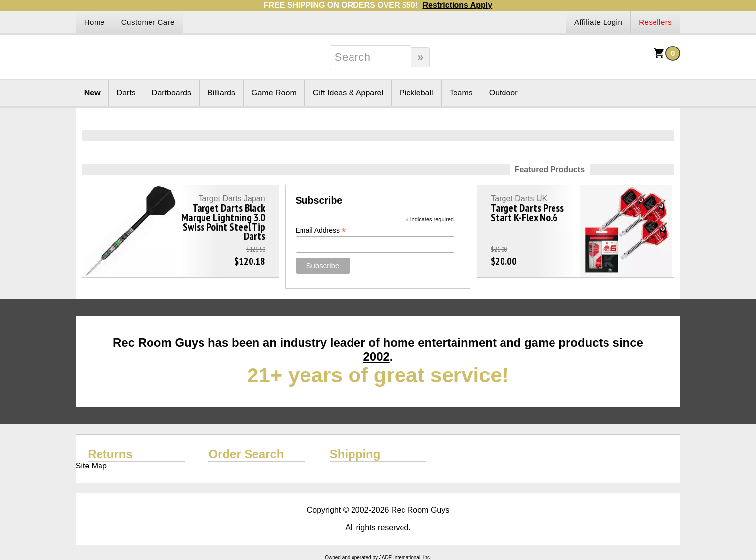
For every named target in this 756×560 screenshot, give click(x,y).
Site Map (91, 466)
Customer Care (148, 22)
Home (95, 22)
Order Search (246, 454)
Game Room (274, 93)
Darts (126, 93)
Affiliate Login (598, 22)
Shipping (355, 454)
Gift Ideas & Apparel (348, 93)
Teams (461, 93)
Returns (110, 454)
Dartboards (172, 93)
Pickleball (416, 93)
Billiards (221, 93)
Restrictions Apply (457, 5)
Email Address (321, 230)
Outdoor (504, 93)
